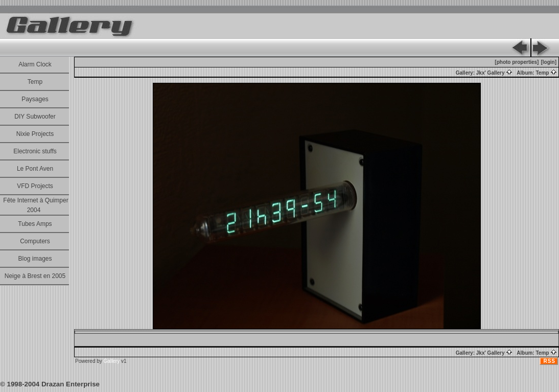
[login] (549, 62)
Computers (35, 241)
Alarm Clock (35, 64)
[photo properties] (517, 62)
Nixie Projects (35, 134)
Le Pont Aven (35, 169)
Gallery (112, 361)
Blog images (35, 259)
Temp (35, 82)
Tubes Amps (35, 224)
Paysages (35, 99)
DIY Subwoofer (35, 117)
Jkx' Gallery (495, 73)
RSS (549, 361)
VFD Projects (35, 186)
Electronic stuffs (35, 151)
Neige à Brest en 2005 (35, 276)
